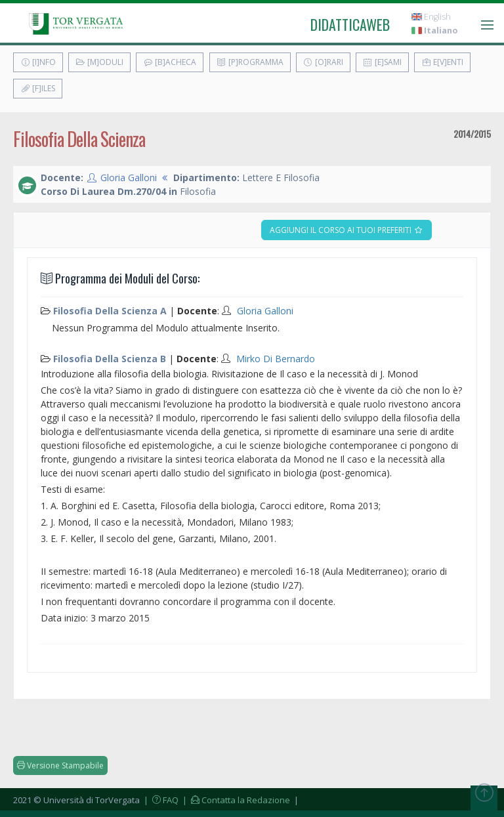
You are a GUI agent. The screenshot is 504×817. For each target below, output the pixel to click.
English (431, 17)
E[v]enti (442, 62)
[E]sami (382, 62)
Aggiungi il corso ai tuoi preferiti (346, 230)
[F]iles (38, 88)
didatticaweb (350, 24)
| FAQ (160, 800)
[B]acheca (170, 62)
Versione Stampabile (60, 765)
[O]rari (323, 62)
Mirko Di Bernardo (276, 359)
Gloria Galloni (129, 178)
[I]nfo (38, 62)
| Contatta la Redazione (235, 800)
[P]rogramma (250, 62)
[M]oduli (99, 62)
